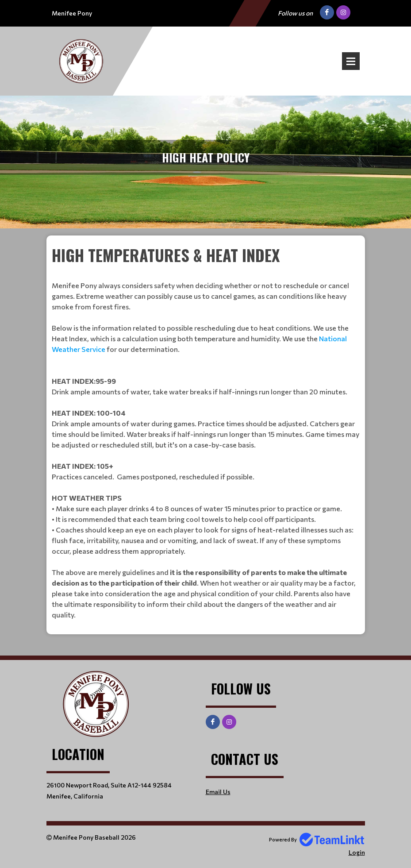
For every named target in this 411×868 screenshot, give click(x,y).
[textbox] (206, 432)
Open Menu (351, 61)
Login (357, 852)
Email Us (218, 792)
